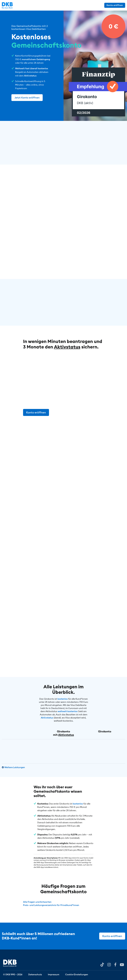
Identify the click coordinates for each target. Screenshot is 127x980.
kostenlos (63, 699)
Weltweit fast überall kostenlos (32, 68)
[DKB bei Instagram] (109, 964)
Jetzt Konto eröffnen (27, 98)
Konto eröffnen (115, 5)
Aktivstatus (30, 76)
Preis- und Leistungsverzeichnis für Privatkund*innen (51, 905)
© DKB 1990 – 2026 (13, 974)
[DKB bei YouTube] (102, 965)
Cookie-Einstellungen (77, 974)
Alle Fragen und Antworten (37, 902)
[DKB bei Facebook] (115, 964)
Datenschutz (35, 974)
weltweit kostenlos (68, 711)
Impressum (54, 974)
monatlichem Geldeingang (36, 59)
